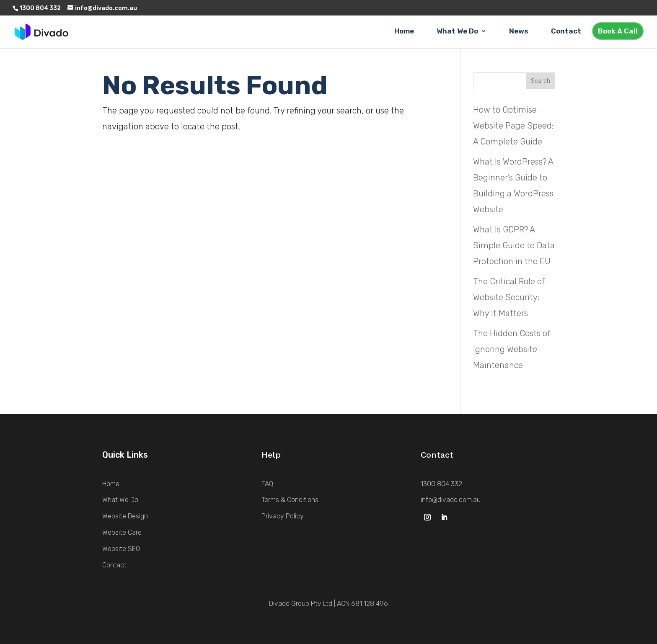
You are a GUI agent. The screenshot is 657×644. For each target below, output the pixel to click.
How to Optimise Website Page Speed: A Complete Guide (513, 126)
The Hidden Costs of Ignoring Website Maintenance (512, 349)
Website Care (122, 532)
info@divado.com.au (451, 500)
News (519, 32)
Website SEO (121, 549)
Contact (566, 32)
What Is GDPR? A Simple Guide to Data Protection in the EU (514, 245)
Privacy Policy (283, 516)
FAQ (267, 484)
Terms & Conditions (290, 500)
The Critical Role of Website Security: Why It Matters (509, 297)
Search (541, 81)
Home (404, 32)
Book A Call (618, 31)
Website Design (125, 516)
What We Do (457, 32)
